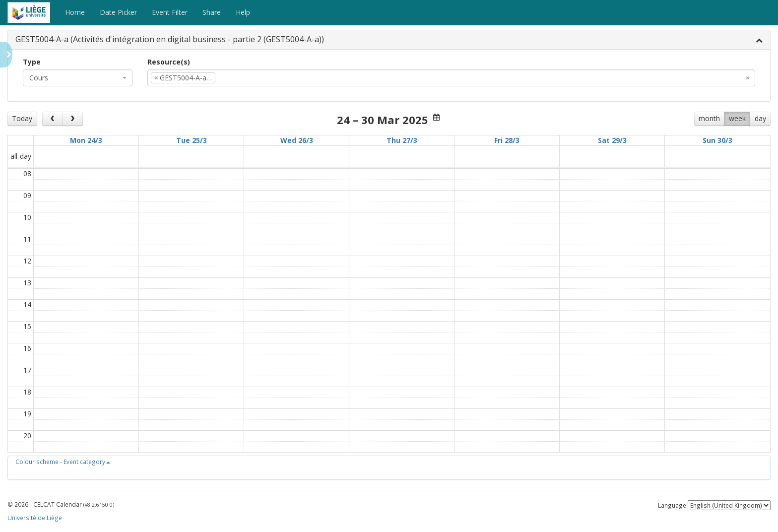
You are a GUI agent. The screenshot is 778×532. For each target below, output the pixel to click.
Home (75, 12)
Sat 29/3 (612, 140)
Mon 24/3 (86, 140)
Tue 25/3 (192, 140)
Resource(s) (169, 62)
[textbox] (233, 78)
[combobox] (78, 78)
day (760, 118)
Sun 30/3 (717, 140)
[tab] (389, 40)
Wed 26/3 (297, 140)
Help (243, 12)
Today (22, 118)
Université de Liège (35, 518)
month (709, 118)
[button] (63, 462)
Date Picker (118, 12)
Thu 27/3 (402, 140)
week (737, 118)
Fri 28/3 (507, 140)
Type (32, 62)
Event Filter (170, 12)
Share (212, 12)
